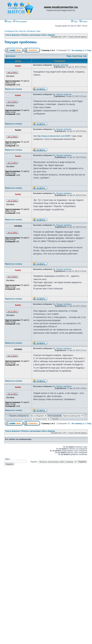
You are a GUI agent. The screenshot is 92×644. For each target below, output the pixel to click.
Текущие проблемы (20, 42)
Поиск (83, 21)
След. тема (82, 56)
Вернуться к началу (14, 89)
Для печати (11, 56)
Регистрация (20, 21)
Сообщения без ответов (15, 31)
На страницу (77, 50)
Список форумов (12, 35)
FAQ (74, 21)
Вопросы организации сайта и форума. (38, 35)
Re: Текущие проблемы (62, 94)
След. (89, 50)
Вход (8, 21)
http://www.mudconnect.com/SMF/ (54, 136)
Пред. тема (71, 56)
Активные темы (34, 31)
